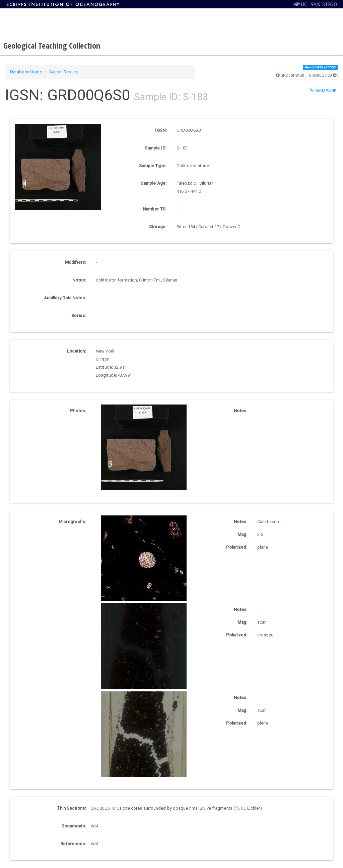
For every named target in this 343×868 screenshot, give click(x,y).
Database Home (26, 72)
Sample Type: (153, 166)
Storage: (158, 227)
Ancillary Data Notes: (65, 298)
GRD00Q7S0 (323, 75)
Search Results (64, 72)
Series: (79, 316)
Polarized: (237, 547)
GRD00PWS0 (290, 75)
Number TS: (155, 209)
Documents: (74, 826)
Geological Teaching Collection (52, 45)
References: (73, 844)
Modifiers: (75, 262)
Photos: (78, 411)
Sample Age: (154, 183)
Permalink (323, 90)
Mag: (242, 534)
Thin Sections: (72, 808)
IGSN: (161, 130)
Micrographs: (72, 522)
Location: (76, 351)
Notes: (79, 280)
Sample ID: (156, 148)
